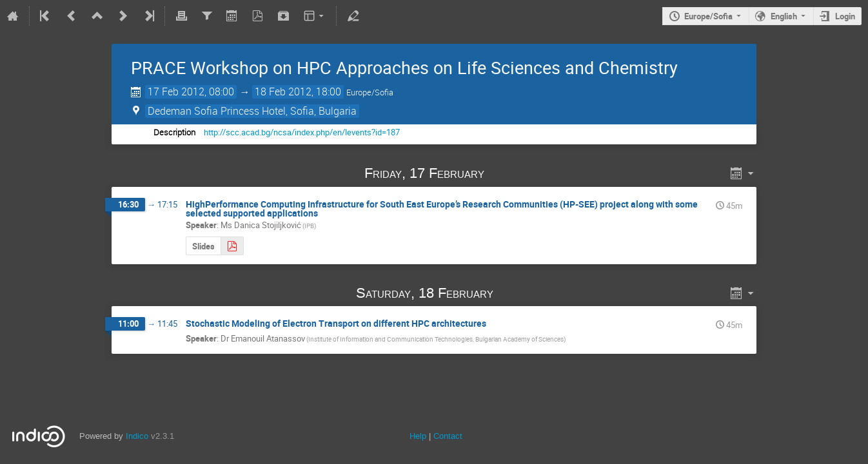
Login (845, 16)
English (784, 16)
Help (418, 436)
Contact (448, 436)
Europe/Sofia (708, 16)
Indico (137, 436)
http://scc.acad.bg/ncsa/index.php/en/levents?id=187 (302, 132)
